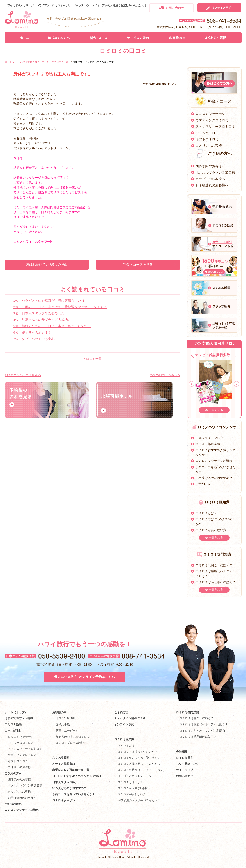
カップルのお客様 (19, 792)
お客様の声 (59, 712)
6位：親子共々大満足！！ (32, 332)
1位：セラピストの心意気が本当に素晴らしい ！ (49, 301)
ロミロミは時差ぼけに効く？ (198, 737)
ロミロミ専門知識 (187, 712)
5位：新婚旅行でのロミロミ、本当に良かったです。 (52, 326)
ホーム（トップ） (16, 712)
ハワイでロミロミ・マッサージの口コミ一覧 (44, 62)
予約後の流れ (13, 804)
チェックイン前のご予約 (130, 718)
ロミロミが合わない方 (211, 530)
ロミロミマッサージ (210, 114)
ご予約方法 (203, 484)
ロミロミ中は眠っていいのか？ (137, 752)
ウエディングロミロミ (212, 120)
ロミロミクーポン (64, 800)
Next (236, 384)
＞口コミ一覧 (92, 359)
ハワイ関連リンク (187, 764)
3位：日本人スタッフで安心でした (39, 313)
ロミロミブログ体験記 (70, 743)
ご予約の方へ (13, 773)
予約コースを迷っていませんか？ (74, 794)
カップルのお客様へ (210, 179)
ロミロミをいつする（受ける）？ (139, 758)
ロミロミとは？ (206, 513)
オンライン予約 (124, 724)
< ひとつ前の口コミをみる (23, 375)
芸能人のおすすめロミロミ (73, 737)
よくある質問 (61, 758)
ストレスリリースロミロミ (215, 126)
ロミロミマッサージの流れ (214, 461)
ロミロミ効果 (13, 724)
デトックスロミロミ (210, 133)
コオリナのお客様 (209, 146)
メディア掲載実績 (208, 444)
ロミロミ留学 (185, 758)
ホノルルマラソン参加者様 (215, 172)
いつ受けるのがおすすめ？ (214, 478)
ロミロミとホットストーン (135, 776)
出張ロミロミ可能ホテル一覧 (71, 770)
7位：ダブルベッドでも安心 (34, 339)
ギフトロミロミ (207, 139)
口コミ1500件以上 (67, 718)
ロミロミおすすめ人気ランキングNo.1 (78, 776)
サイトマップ (185, 770)
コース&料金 (13, 731)
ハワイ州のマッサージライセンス (139, 800)
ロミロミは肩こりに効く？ (214, 565)
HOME (13, 62)
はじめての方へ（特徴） (20, 718)
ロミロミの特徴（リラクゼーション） (142, 770)
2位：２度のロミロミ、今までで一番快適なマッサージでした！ (60, 307)
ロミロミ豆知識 (124, 739)
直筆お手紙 (63, 724)
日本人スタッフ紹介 (209, 438)
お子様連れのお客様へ (212, 185)
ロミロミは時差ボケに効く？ (215, 582)
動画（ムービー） (67, 731)
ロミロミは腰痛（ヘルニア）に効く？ (204, 724)
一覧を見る (216, 410)
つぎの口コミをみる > (165, 375)
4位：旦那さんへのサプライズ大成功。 (42, 320)
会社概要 (182, 752)
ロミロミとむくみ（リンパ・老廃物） (204, 731)
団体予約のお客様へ (210, 166)
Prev (192, 384)
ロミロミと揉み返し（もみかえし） (140, 764)
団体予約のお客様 (19, 779)
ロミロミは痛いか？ (130, 782)
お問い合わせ (185, 776)
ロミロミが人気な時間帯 (133, 788)
